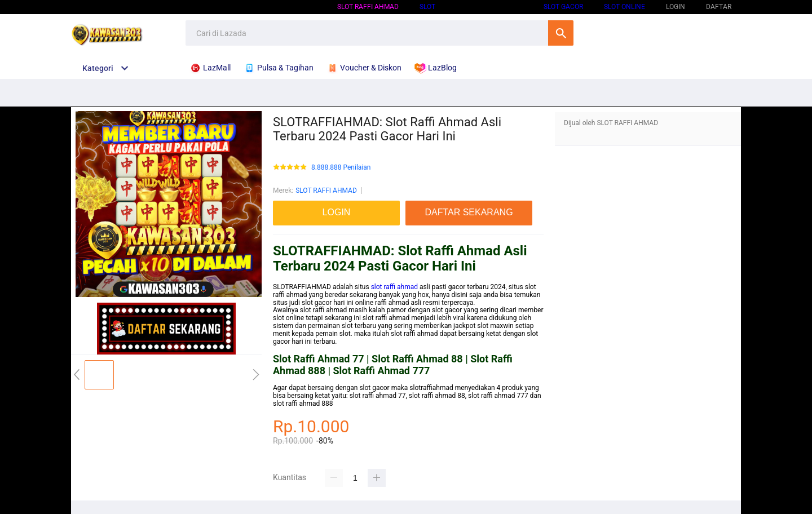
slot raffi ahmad (394, 287)
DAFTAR (719, 7)
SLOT (427, 7)
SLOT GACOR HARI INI (489, 7)
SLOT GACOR (563, 7)
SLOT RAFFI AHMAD (368, 7)
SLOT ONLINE (625, 7)
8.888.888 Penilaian (341, 168)
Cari (561, 33)
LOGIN (676, 7)
